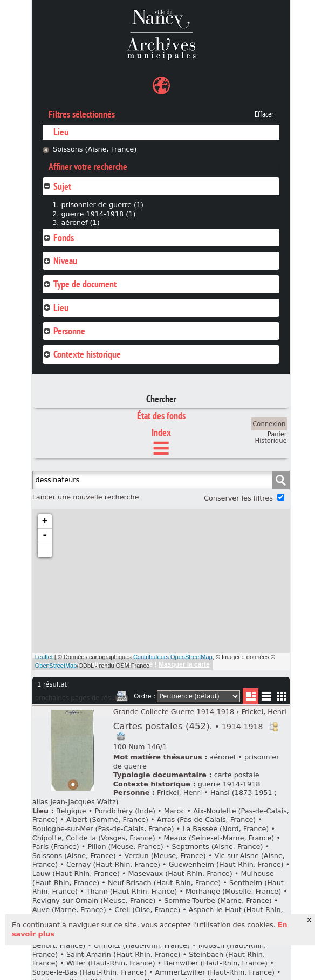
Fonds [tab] (58, 238)
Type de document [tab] (80, 284)
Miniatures (282, 696)
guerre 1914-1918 (229, 784)
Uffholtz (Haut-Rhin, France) (142, 945)
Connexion (269, 424)
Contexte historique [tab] (82, 354)
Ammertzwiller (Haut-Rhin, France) (215, 972)
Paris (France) (56, 847)
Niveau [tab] (60, 261)
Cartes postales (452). (188, 726)
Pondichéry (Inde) (125, 811)
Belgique (71, 811)
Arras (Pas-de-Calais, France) (207, 820)
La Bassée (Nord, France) (225, 829)
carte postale (237, 775)
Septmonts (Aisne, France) (218, 847)
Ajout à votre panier (121, 736)
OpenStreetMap (56, 666)
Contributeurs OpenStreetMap (173, 657)
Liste (251, 696)
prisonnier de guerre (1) (102, 205)
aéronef (222, 757)
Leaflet (44, 657)
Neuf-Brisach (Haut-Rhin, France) (164, 883)
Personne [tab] (64, 331)
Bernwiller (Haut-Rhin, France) (215, 963)
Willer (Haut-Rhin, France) (111, 963)
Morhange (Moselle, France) (233, 891)
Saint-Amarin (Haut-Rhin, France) (124, 954)
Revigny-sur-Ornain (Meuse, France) (94, 900)
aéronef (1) (80, 222)
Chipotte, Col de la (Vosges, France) (94, 838)
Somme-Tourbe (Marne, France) (218, 900)
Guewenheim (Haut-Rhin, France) (226, 864)
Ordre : (145, 696)
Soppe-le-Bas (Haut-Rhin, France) (90, 972)
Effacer (264, 114)
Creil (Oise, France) (147, 910)
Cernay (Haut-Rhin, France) (113, 864)
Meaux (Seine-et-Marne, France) (219, 838)
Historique (271, 441)
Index (161, 432)
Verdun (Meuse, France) (165, 856)
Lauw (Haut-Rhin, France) (76, 873)
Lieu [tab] (56, 308)
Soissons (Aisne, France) (95, 149)
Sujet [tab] (57, 186)
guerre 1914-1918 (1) (98, 214)
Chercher (161, 399)
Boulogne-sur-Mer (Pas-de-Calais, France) (103, 829)
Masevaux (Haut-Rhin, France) (180, 873)
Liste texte (266, 698)
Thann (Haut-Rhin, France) (132, 891)
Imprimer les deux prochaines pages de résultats (122, 698)
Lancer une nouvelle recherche (86, 497)
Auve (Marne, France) (69, 910)
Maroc (174, 811)
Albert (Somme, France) (107, 820)
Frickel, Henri (264, 712)
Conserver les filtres (238, 498)
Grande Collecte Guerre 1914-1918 (174, 712)
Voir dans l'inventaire (273, 727)
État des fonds (161, 416)
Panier (277, 434)
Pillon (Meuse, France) (125, 847)
